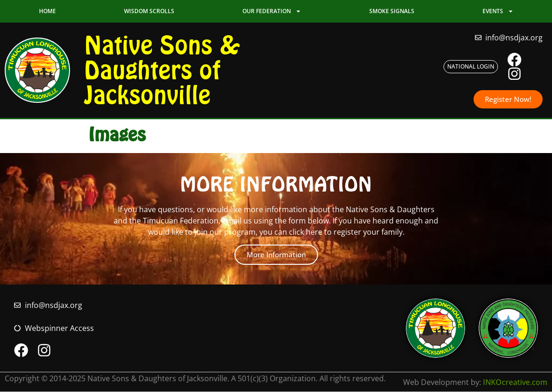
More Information (276, 254)
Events (498, 11)
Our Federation (272, 11)
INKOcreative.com (515, 382)
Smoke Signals (392, 11)
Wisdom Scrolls (149, 11)
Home (47, 11)
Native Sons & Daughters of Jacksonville (162, 70)
